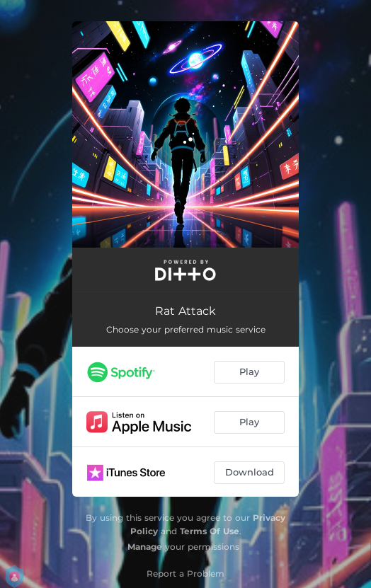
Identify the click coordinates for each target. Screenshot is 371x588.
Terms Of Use (210, 531)
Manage (145, 547)
